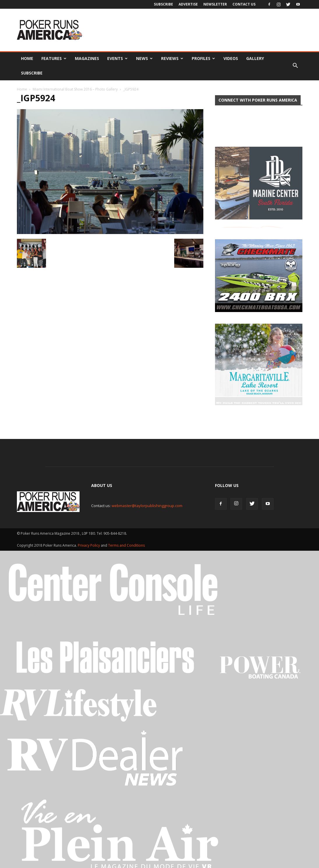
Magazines (87, 58)
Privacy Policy (89, 529)
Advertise (188, 4)
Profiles (203, 58)
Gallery (255, 58)
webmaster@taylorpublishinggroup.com (147, 489)
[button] (295, 66)
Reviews (172, 58)
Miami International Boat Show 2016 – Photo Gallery (75, 89)
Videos (231, 58)
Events (117, 58)
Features (54, 58)
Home (27, 58)
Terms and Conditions (126, 529)
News (144, 58)
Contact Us (244, 4)
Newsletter (215, 4)
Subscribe (163, 4)
